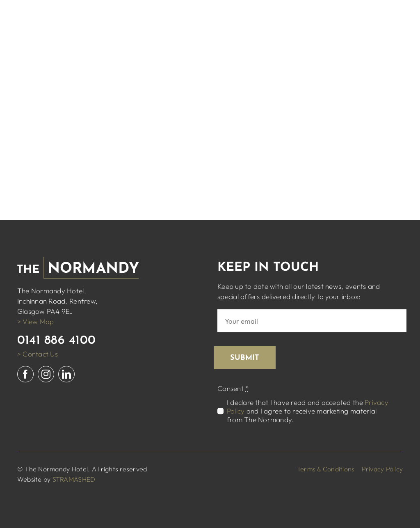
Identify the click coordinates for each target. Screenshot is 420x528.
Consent (233, 388)
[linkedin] (66, 374)
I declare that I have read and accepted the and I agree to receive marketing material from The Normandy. (308, 411)
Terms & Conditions (326, 469)
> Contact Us (38, 354)
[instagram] (46, 374)
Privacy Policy (382, 469)
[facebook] (25, 374)
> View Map (36, 321)
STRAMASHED (74, 479)
